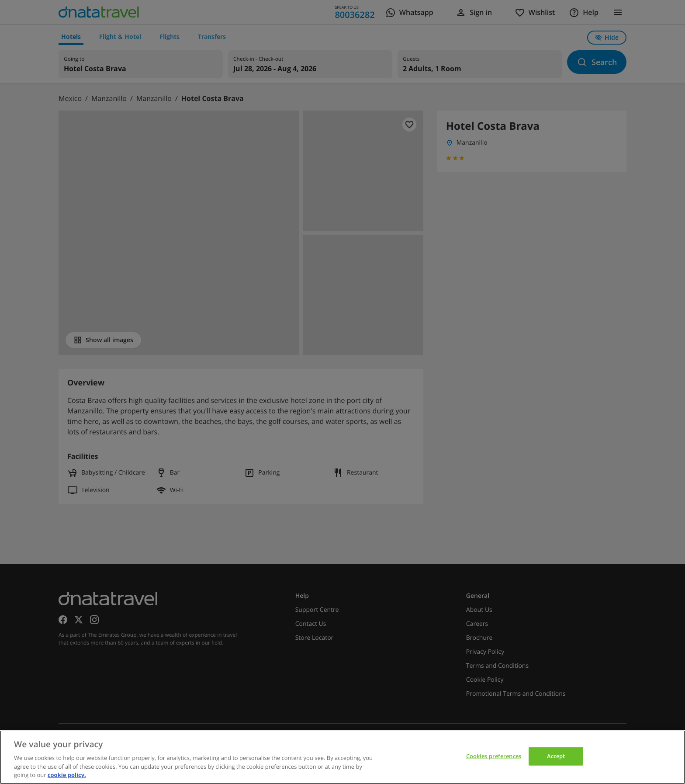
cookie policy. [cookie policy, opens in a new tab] (67, 775)
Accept (556, 756)
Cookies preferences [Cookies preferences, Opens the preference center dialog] (494, 756)
